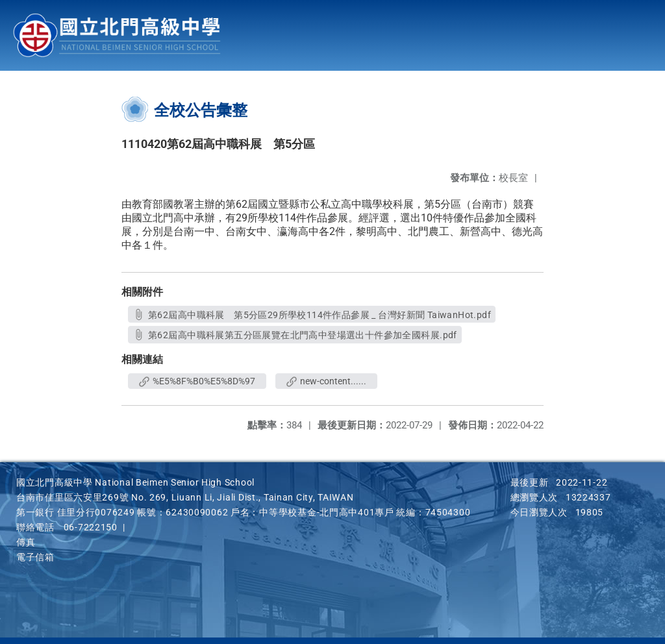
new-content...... (326, 381)
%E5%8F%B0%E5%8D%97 (197, 381)
